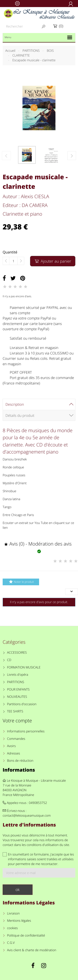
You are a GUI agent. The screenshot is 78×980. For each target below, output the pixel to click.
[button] (72, 156)
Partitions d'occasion (22, 704)
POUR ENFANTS (18, 689)
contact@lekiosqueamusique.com (27, 816)
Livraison (13, 913)
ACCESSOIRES (17, 653)
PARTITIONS (16, 682)
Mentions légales (19, 921)
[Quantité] (13, 261)
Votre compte (17, 720)
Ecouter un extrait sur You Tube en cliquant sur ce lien (38, 525)
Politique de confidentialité (26, 935)
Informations (19, 770)
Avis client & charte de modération (32, 950)
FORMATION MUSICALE (24, 667)
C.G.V (11, 943)
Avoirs (11, 746)
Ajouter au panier (53, 261)
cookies (12, 928)
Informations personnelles (26, 731)
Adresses (14, 753)
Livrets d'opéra (18, 675)
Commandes (16, 739)
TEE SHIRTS (15, 711)
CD (9, 660)
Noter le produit (21, 582)
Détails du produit (20, 415)
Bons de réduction (20, 761)
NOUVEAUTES (17, 697)
